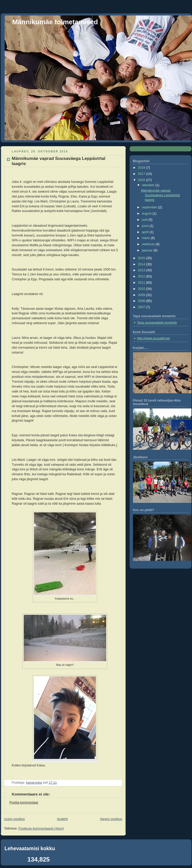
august (147, 214)
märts (146, 238)
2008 (142, 301)
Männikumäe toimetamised (55, 22)
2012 (142, 276)
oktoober (149, 185)
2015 (142, 258)
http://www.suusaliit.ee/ (154, 338)
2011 (142, 283)
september (150, 207)
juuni (146, 226)
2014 (142, 264)
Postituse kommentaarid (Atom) (41, 829)
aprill (146, 232)
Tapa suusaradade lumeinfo (157, 323)
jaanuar (148, 250)
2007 (142, 307)
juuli (145, 220)
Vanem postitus (111, 819)
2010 (142, 289)
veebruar (149, 244)
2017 (142, 174)
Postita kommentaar (24, 803)
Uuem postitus (15, 819)
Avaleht (62, 819)
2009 (142, 295)
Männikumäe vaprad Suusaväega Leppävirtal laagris (160, 195)
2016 (142, 180)
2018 (142, 168)
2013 (142, 270)
